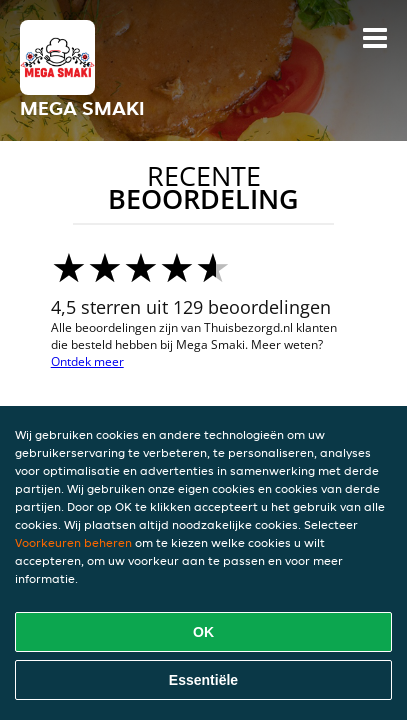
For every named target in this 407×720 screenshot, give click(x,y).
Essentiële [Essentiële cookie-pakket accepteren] (203, 680)
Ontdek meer (87, 361)
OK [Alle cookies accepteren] (203, 632)
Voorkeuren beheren (73, 542)
